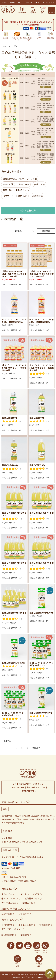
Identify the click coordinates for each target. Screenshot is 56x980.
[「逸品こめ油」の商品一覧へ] (28, 108)
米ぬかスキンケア (28, 36)
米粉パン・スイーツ (17, 36)
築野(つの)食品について (14, 909)
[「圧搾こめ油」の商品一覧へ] (28, 120)
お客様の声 (28, 211)
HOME (4, 46)
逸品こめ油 (24, 184)
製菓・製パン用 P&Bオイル (16, 190)
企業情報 (25, 935)
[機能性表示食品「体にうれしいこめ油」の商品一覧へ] (28, 83)
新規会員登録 (8, 935)
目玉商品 (50, 35)
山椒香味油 (37, 196)
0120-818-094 (17, 787)
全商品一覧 (28, 903)
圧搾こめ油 (39, 184)
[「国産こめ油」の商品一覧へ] (28, 95)
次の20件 (36, 748)
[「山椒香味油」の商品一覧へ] (28, 158)
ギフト (24, 894)
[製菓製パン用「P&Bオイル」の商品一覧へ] (28, 133)
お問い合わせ (28, 791)
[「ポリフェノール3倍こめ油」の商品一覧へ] (28, 145)
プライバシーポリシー (12, 929)
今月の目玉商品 (9, 903)
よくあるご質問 (26, 925)
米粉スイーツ (8, 894)
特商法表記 (45, 925)
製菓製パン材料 (32, 898)
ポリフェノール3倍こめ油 (15, 196)
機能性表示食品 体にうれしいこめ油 (20, 179)
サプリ (39, 35)
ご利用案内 (7, 925)
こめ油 (6, 35)
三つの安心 (7, 914)
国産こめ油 (8, 184)
